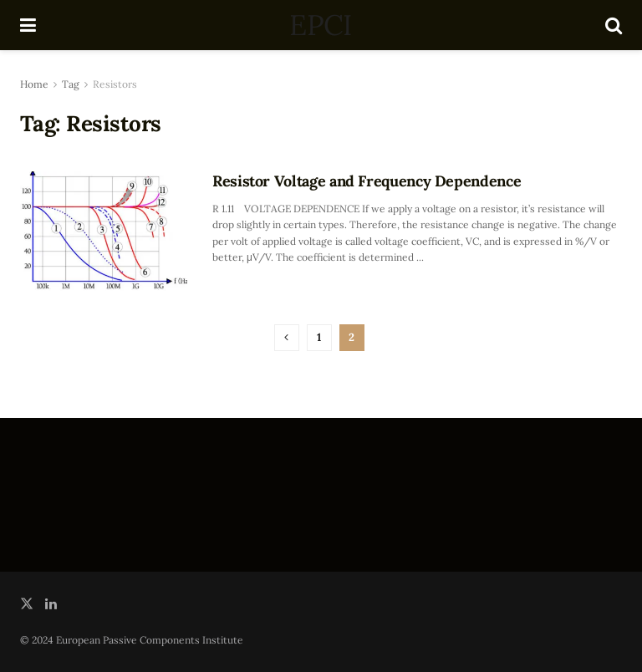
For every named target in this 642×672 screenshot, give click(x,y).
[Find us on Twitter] (27, 604)
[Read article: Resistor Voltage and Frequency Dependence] (104, 231)
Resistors (115, 84)
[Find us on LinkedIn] (51, 604)
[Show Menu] (28, 25)
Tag (71, 84)
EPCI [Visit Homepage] (320, 25)
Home (34, 84)
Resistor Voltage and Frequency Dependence (367, 181)
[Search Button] (614, 25)
